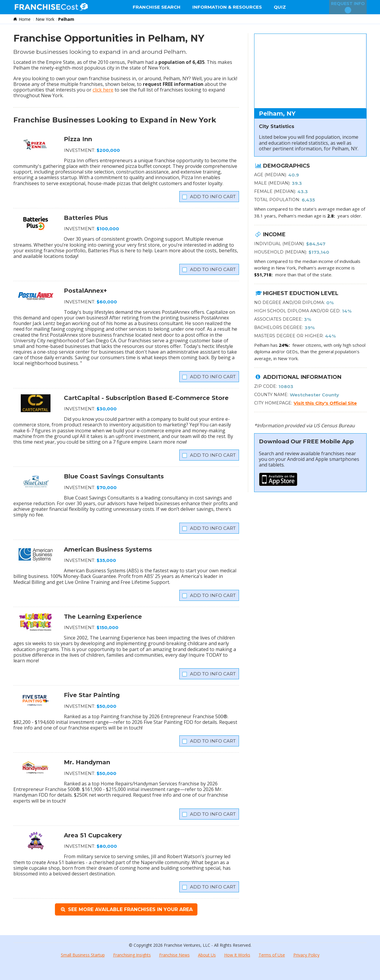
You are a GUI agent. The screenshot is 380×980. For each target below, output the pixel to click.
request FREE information (173, 84)
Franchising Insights (132, 955)
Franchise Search (157, 7)
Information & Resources (227, 7)
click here (103, 90)
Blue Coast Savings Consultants (114, 476)
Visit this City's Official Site (325, 403)
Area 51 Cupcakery (93, 835)
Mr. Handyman (87, 762)
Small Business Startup (83, 955)
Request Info (348, 7)
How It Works (237, 955)
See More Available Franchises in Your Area (126, 909)
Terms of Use (272, 955)
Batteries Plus (86, 218)
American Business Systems (108, 549)
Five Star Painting (92, 695)
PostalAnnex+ (85, 291)
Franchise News (174, 955)
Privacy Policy (306, 955)
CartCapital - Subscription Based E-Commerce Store (146, 398)
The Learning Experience (103, 617)
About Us (207, 955)
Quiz (280, 7)
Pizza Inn (78, 139)
